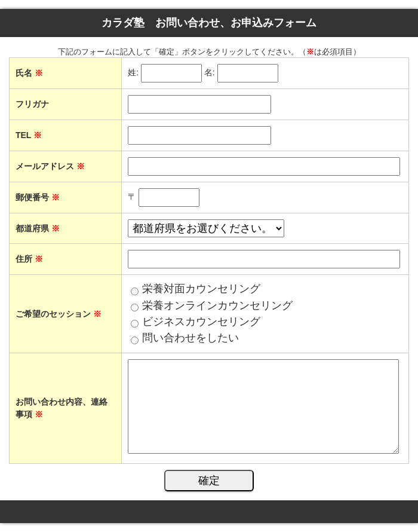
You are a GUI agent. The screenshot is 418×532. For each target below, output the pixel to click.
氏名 (29, 73)
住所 (29, 259)
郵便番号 (38, 197)
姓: (133, 73)
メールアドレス (50, 166)
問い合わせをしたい (190, 338)
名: (210, 73)
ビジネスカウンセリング (201, 322)
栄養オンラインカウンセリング (217, 305)
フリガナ (32, 104)
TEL (29, 135)
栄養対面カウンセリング (201, 289)
